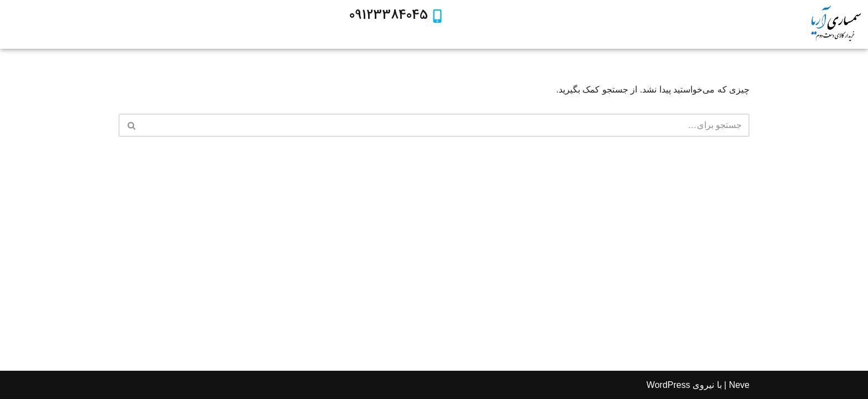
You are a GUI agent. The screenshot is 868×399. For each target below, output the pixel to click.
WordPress (668, 385)
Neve (739, 385)
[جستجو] (446, 125)
